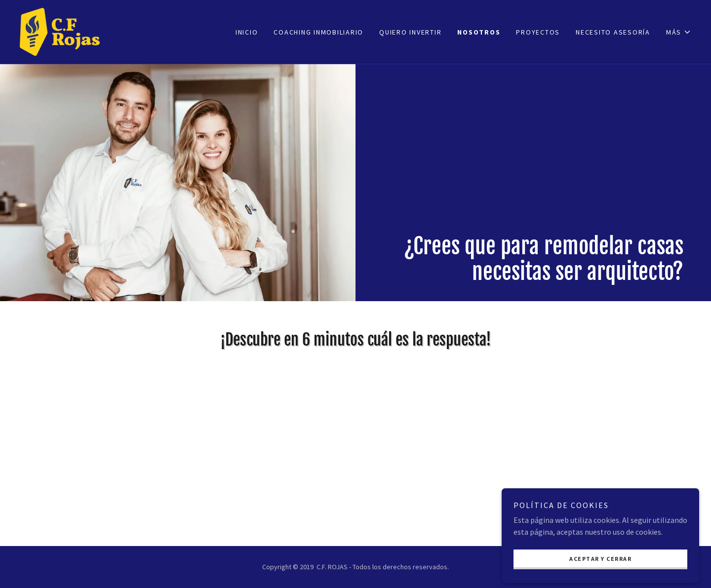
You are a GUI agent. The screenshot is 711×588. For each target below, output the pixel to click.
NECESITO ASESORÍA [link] (613, 32)
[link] (60, 31)
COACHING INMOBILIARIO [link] (318, 32)
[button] (679, 32)
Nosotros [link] (479, 32)
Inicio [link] (247, 32)
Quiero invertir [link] (410, 32)
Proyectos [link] (538, 32)
